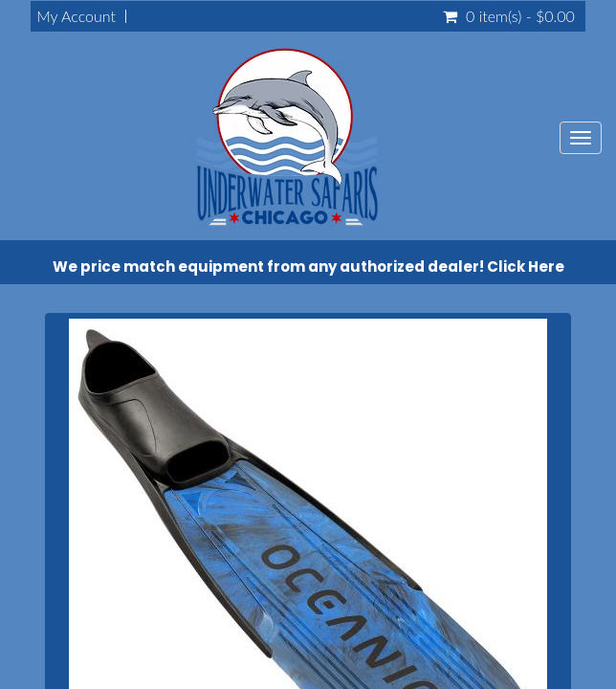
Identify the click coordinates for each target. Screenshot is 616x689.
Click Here (526, 267)
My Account (76, 16)
